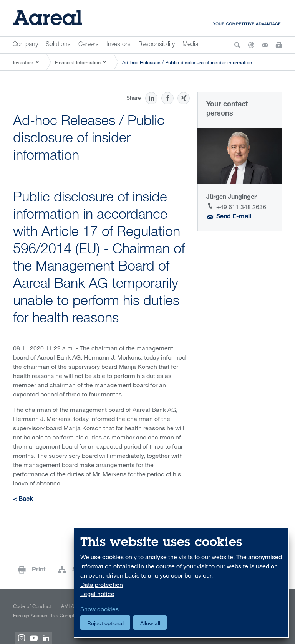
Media (190, 45)
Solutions (58, 45)
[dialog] (181, 583)
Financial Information (78, 62)
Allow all (150, 623)
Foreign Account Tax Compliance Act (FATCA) (63, 615)
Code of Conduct (32, 606)
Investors (118, 45)
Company (25, 45)
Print (39, 570)
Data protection (102, 585)
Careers (89, 45)
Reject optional (105, 623)
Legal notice (97, 594)
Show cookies (99, 609)
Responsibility (157, 45)
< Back (23, 500)
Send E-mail (234, 217)
